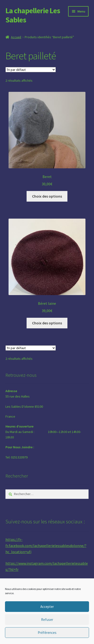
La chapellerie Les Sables (33, 15)
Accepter (47, 607)
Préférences (47, 633)
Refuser (47, 620)
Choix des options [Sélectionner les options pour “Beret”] (47, 196)
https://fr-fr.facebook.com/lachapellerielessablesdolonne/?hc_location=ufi (46, 546)
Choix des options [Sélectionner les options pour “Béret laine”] (47, 323)
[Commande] (31, 70)
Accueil (16, 37)
